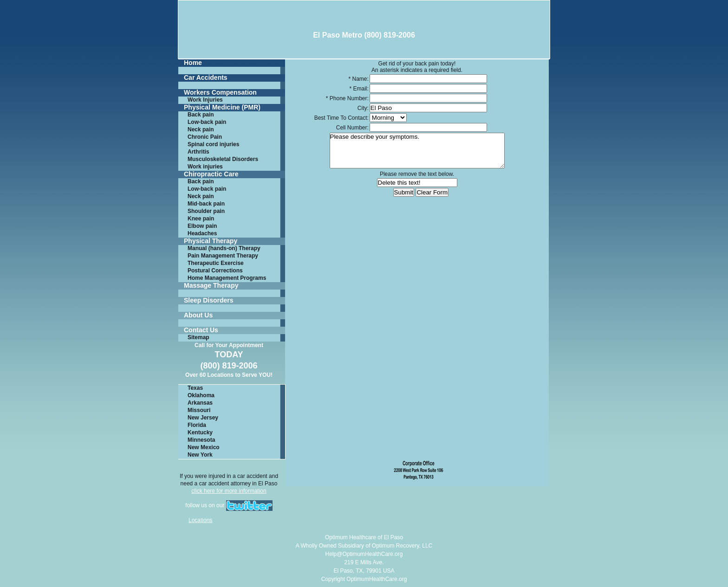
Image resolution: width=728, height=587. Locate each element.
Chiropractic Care (211, 174)
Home (193, 63)
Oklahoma (201, 395)
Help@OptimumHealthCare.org (364, 554)
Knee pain (201, 219)
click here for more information (229, 491)
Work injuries (205, 167)
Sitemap (198, 337)
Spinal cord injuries (213, 144)
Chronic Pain (205, 137)
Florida (197, 425)
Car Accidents (206, 78)
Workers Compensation (220, 93)
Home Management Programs (227, 278)
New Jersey (203, 418)
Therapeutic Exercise (216, 263)
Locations (200, 520)
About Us (198, 315)
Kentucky (200, 432)
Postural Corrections (215, 271)
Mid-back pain (206, 204)
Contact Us (201, 330)
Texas (195, 388)
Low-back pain (207, 122)
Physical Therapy (211, 241)
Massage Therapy (211, 286)
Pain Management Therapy (223, 256)
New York (200, 455)
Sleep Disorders (209, 300)
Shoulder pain (206, 211)
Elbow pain (202, 226)
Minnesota (201, 440)
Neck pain (201, 129)
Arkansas (200, 403)
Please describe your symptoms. (417, 151)
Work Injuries (205, 100)
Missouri (199, 410)
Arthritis (198, 152)
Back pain (201, 115)
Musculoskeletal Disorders (223, 159)
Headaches (202, 233)
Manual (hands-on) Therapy (224, 248)
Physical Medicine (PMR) (222, 107)
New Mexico (204, 447)
